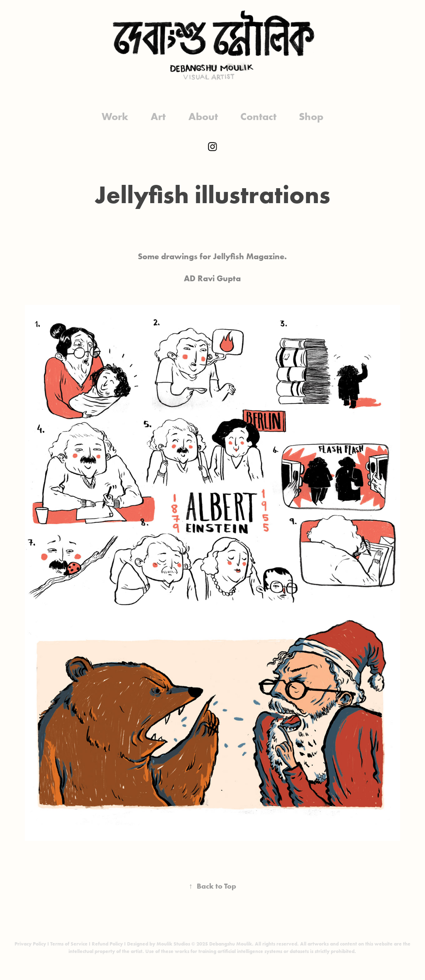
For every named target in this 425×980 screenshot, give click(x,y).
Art (158, 117)
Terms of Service (69, 944)
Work (115, 117)
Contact (258, 117)
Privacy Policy (30, 944)
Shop (311, 117)
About (203, 117)
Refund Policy (107, 944)
